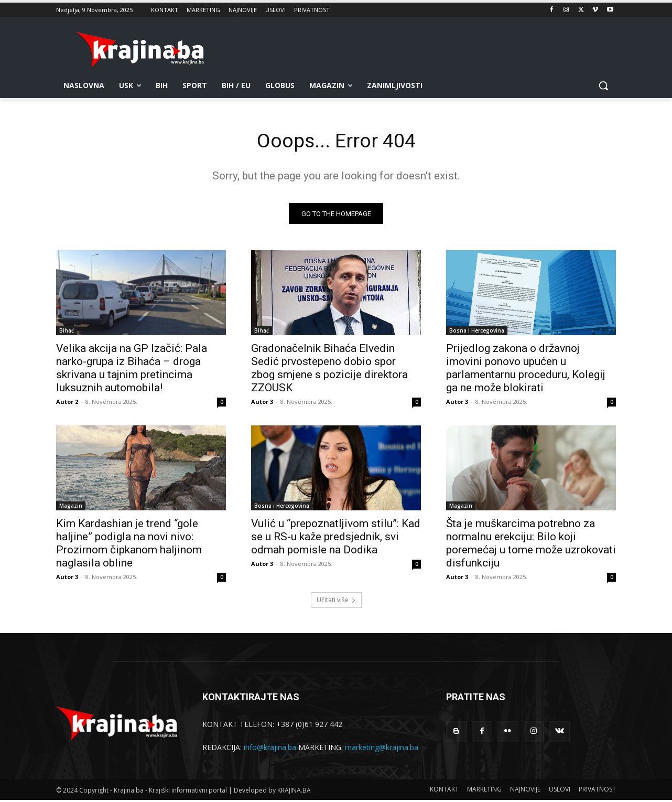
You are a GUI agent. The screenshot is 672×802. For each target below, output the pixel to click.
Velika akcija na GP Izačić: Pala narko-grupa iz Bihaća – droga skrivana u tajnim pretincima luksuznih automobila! (132, 370)
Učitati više (336, 602)
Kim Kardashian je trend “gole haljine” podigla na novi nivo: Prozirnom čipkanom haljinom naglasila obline (129, 545)
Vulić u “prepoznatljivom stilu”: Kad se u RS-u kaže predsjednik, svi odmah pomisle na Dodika (336, 539)
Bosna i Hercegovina (477, 333)
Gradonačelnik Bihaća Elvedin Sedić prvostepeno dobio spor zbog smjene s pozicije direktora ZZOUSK (329, 370)
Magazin (71, 508)
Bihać (67, 333)
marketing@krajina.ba (382, 749)
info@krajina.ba (270, 749)
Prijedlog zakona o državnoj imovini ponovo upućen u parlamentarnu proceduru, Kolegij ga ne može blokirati (526, 370)
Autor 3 (262, 404)
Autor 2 (67, 404)
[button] (603, 85)
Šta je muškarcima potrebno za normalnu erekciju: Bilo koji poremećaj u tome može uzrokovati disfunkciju (531, 545)
